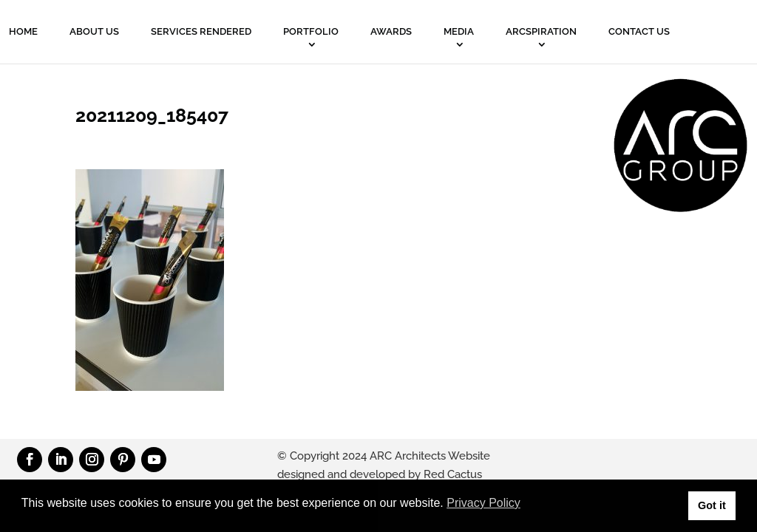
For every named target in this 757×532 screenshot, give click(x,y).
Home (23, 31)
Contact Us (639, 31)
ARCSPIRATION (541, 31)
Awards (391, 31)
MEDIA (459, 31)
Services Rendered (201, 31)
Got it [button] (712, 505)
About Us (94, 31)
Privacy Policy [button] (483, 503)
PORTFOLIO (311, 31)
